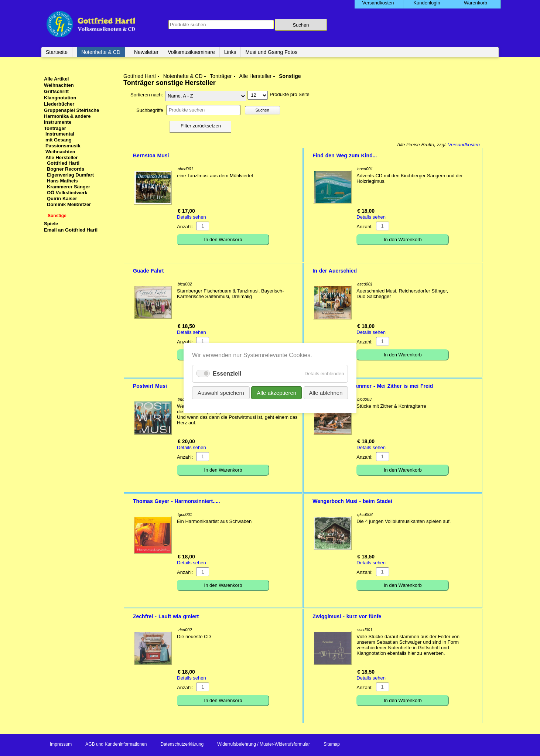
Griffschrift (56, 91)
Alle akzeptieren (276, 393)
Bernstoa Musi (151, 155)
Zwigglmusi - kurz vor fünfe (347, 616)
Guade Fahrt (148, 271)
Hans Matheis (62, 181)
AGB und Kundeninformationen (116, 744)
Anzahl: (185, 227)
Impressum (61, 744)
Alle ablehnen (326, 393)
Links (230, 52)
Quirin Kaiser (62, 199)
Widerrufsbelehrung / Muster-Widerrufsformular (264, 744)
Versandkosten (464, 145)
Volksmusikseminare (191, 52)
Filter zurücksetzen (201, 126)
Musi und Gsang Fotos (271, 52)
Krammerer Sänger (69, 187)
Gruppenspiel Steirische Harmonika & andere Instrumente (72, 116)
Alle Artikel (56, 79)
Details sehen (192, 217)
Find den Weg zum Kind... (345, 155)
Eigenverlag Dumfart (70, 175)
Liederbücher (59, 104)
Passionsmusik (63, 146)
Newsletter (146, 52)
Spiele (51, 224)
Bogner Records (66, 169)
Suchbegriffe (150, 110)
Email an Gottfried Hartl (71, 230)
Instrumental (60, 134)
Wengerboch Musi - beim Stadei (352, 501)
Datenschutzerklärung (182, 744)
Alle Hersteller (256, 76)
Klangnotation (60, 98)
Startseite (57, 52)
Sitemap (332, 744)
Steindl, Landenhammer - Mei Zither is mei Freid (373, 386)
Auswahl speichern (221, 393)
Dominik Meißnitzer (69, 204)
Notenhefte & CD (101, 52)
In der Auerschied (335, 271)
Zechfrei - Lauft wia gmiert (166, 616)
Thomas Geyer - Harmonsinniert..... (177, 501)
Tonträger (221, 76)
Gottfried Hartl (140, 76)
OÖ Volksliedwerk (67, 193)
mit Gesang (59, 140)
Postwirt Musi (150, 386)
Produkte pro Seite (290, 94)
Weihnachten (59, 85)
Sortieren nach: (147, 95)
